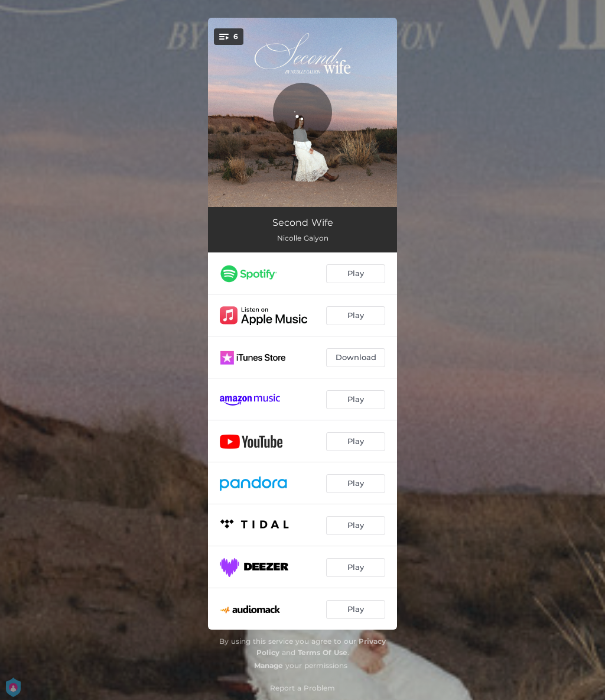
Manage (269, 665)
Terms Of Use (323, 652)
